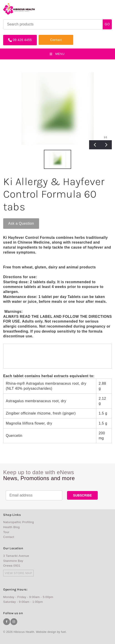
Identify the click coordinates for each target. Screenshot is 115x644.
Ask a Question (16, 220)
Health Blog (11, 527)
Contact (45, 37)
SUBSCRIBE (82, 495)
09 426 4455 (13, 37)
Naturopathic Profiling (19, 522)
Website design (46, 632)
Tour (6, 532)
